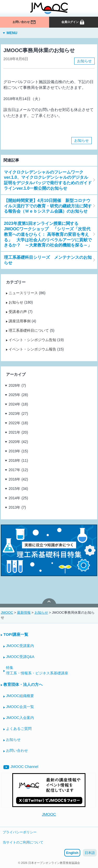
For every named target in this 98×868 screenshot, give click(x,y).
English (72, 853)
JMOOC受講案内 (20, 646)
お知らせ (84, 61)
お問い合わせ (24, 23)
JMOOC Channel (21, 767)
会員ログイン (73, 23)
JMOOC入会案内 (20, 718)
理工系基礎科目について (29, 330)
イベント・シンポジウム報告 (32, 349)
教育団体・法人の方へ (23, 684)
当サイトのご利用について (23, 842)
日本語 (90, 853)
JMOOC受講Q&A (20, 657)
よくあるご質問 (19, 729)
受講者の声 (18, 312)
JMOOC (49, 814)
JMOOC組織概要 (20, 696)
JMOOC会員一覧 (20, 707)
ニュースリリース (23, 293)
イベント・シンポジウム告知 (32, 340)
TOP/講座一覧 (16, 634)
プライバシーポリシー (20, 832)
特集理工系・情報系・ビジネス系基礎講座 (37, 670)
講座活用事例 (20, 321)
